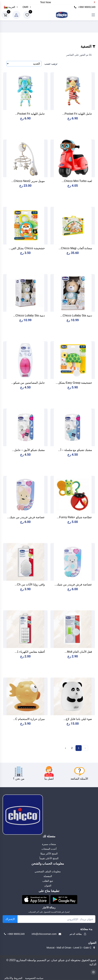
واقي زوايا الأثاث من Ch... (30, 584)
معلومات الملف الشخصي (48, 871)
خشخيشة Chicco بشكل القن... (27, 248)
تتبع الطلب (48, 881)
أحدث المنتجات (49, 849)
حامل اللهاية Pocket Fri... (77, 114)
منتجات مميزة (49, 844)
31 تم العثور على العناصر (79, 55)
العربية (10, 7)
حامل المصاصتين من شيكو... (28, 383)
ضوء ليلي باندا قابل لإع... (78, 719)
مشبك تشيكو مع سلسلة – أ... (75, 450)
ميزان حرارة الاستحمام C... (29, 719)
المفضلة (48, 876)
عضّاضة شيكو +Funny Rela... (74, 517)
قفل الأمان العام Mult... (78, 652)
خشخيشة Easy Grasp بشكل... (74, 383)
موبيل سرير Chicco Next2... (28, 181)
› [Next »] (66, 748)
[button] (36, 899)
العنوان (48, 886)
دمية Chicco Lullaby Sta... (76, 315)
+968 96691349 (85, 7)
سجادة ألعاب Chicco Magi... (75, 248)
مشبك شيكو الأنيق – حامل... (28, 450)
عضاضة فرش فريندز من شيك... (26, 517)
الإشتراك (10, 919)
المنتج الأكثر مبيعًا (49, 854)
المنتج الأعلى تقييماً (49, 858)
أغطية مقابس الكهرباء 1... (30, 652)
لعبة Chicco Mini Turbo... (77, 181)
